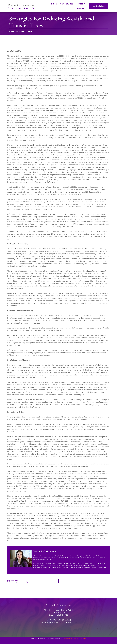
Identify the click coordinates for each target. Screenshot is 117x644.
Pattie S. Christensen (21, 5)
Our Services (68, 4)
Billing (82, 4)
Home (54, 4)
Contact (81, 8)
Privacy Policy (83, 639)
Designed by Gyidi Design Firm (71, 639)
